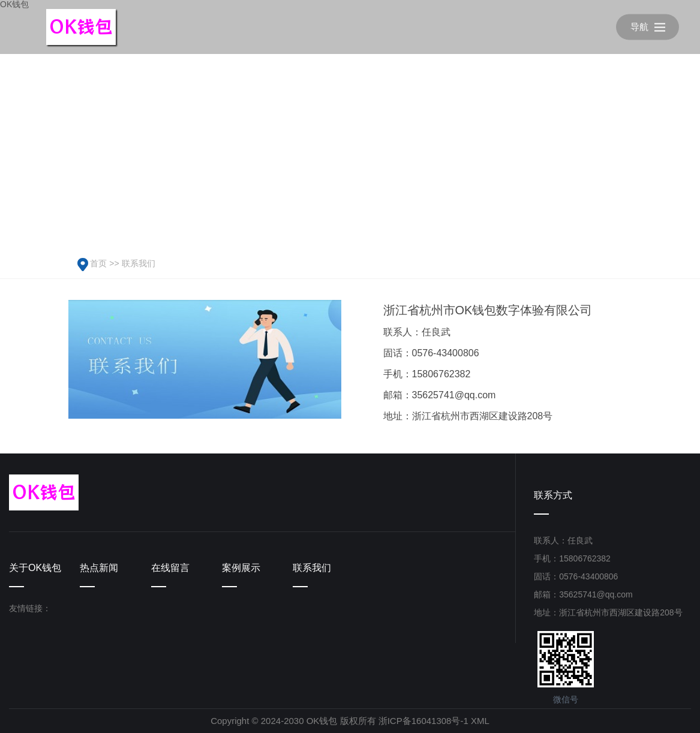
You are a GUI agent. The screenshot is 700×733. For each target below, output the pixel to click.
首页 (98, 263)
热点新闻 (99, 568)
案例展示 (241, 568)
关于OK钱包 (35, 568)
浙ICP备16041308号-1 (423, 721)
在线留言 (170, 568)
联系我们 (139, 263)
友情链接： (30, 608)
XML (480, 721)
